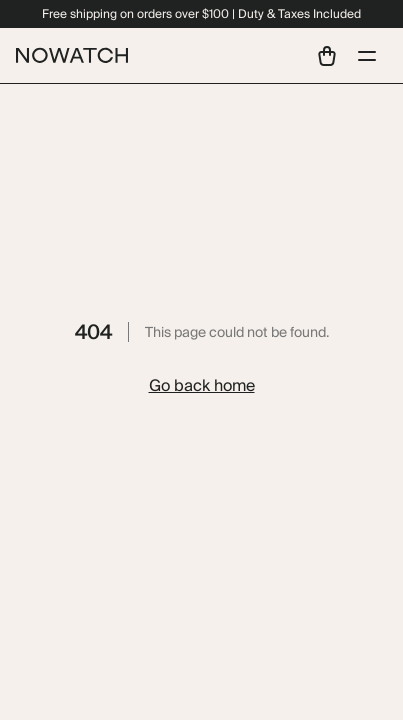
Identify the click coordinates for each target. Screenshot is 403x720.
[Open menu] (367, 56)
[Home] (72, 55)
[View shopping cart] (327, 56)
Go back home (202, 385)
